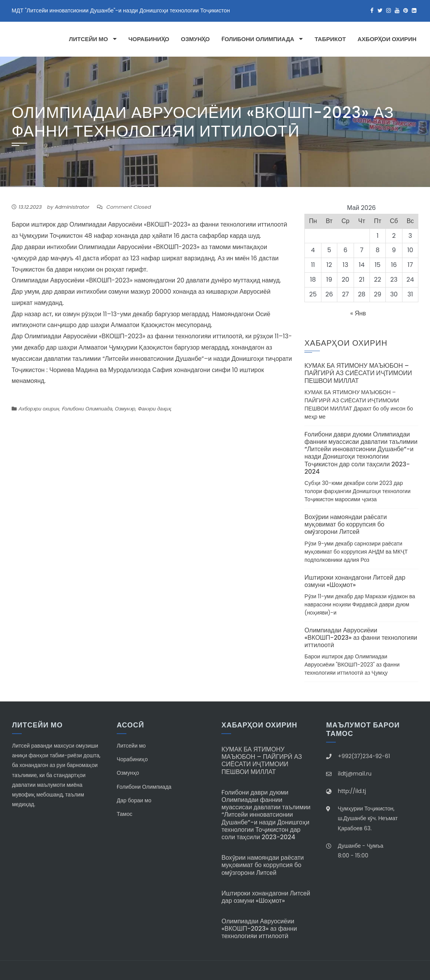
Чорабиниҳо (149, 39)
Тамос (124, 814)
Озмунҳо (195, 39)
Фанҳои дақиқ (154, 409)
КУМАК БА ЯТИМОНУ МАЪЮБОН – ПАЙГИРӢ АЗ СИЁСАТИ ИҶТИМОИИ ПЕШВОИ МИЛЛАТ (358, 373)
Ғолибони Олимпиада (258, 39)
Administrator (72, 207)
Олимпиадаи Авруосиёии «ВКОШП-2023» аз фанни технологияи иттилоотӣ (361, 638)
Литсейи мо (89, 39)
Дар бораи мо (134, 800)
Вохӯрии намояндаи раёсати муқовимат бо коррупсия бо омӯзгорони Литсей (345, 524)
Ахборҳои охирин (387, 39)
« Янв (358, 313)
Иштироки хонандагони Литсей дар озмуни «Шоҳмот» (355, 581)
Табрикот (330, 39)
